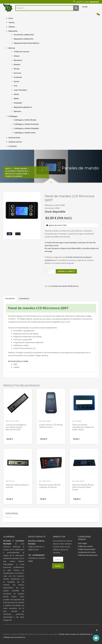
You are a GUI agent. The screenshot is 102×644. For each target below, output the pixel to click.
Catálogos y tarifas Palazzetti (26, 128)
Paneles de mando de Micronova (65, 286)
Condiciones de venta (87, 552)
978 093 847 (94, 2)
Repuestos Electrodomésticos (26, 43)
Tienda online (20, 168)
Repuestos (13, 31)
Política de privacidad (87, 549)
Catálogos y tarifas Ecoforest (26, 124)
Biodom (17, 65)
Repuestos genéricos (23, 107)
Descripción (10, 298)
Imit (15, 86)
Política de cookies (85, 546)
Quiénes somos (15, 142)
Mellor (16, 99)
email (30, 561)
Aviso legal (82, 543)
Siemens (17, 111)
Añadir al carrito (66, 271)
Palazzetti (18, 103)
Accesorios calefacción (24, 35)
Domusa (17, 73)
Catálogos (13, 116)
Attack (17, 56)
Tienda (11, 23)
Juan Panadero (20, 90)
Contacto (13, 146)
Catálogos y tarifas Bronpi (25, 120)
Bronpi (17, 69)
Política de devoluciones (88, 555)
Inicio (11, 18)
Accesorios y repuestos (16, 171)
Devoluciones (14, 138)
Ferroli (16, 82)
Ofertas (12, 27)
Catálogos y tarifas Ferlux (25, 133)
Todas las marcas (22, 52)
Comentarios (24, 298)
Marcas (12, 48)
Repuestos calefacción (24, 39)
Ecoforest (18, 77)
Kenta (16, 94)
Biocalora (18, 60)
